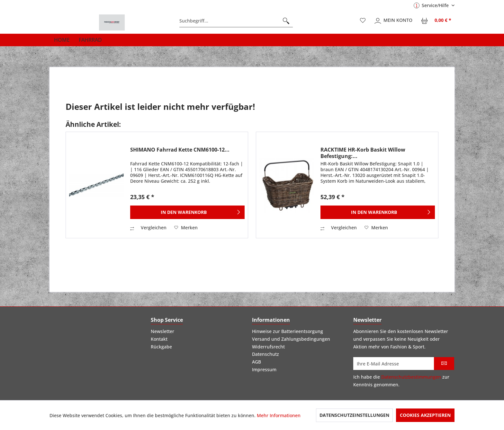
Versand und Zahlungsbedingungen (291, 339)
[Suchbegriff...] (236, 21)
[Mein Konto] (394, 21)
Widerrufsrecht (268, 347)
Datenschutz (265, 354)
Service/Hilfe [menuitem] (432, 5)
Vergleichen (148, 228)
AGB (256, 362)
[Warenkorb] (437, 21)
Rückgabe (161, 347)
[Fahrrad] (90, 40)
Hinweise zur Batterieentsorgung (288, 331)
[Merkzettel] (363, 21)
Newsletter (162, 331)
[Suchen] (286, 21)
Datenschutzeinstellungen (354, 415)
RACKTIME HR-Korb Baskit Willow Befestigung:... (363, 153)
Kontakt (159, 339)
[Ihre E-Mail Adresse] (394, 364)
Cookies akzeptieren (425, 415)
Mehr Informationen (279, 415)
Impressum (264, 369)
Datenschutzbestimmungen (411, 377)
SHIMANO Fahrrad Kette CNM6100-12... (180, 150)
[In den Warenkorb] (187, 212)
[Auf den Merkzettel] (186, 228)
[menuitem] (236, 21)
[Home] (62, 40)
